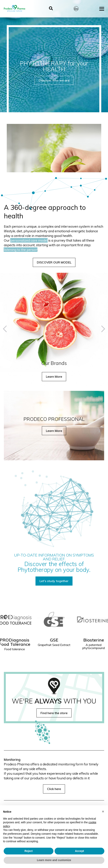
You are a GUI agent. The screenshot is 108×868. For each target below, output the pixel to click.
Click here (54, 789)
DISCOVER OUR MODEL (54, 262)
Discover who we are (54, 80)
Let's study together (54, 581)
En (76, 9)
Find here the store (54, 713)
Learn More (54, 377)
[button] (6, 329)
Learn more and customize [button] (54, 860)
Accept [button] (80, 851)
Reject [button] (29, 851)
